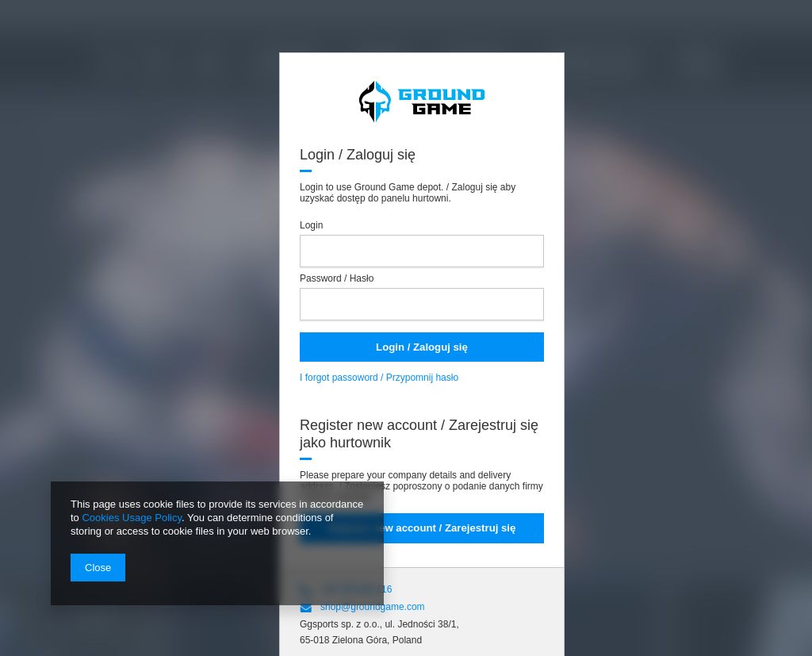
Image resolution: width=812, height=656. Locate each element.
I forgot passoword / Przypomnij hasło (379, 378)
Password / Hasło (337, 278)
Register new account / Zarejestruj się (422, 528)
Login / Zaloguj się (422, 347)
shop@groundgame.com (373, 607)
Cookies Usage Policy (131, 518)
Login (311, 225)
